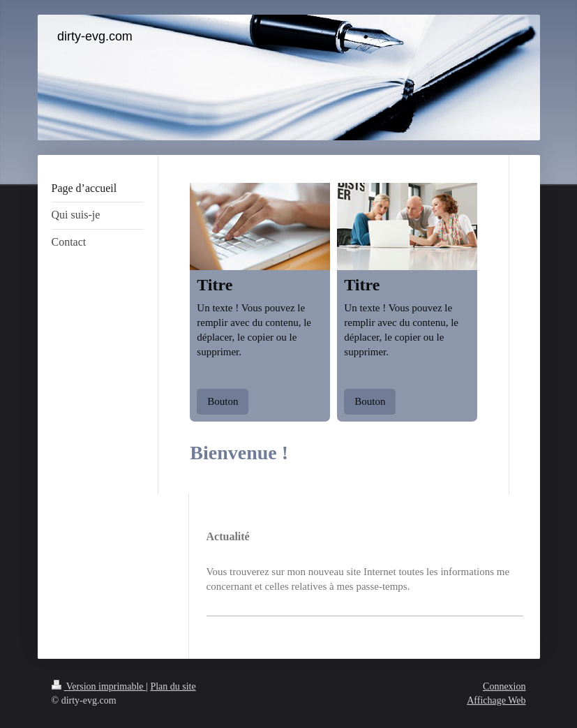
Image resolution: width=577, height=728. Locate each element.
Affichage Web (496, 700)
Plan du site (173, 686)
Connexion (504, 686)
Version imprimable (99, 686)
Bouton (223, 401)
